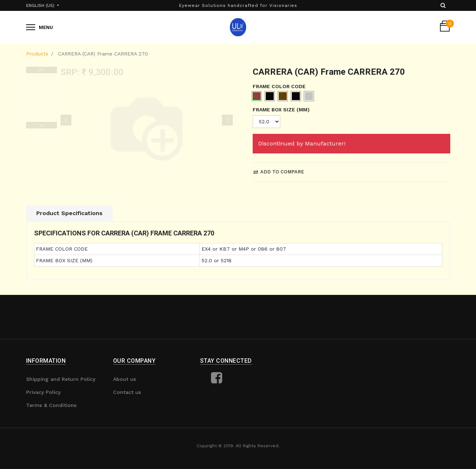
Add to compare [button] (279, 172)
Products (37, 54)
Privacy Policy (43, 392)
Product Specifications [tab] (69, 213)
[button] (66, 120)
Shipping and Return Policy (61, 379)
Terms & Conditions (51, 405)
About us (125, 379)
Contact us (127, 392)
